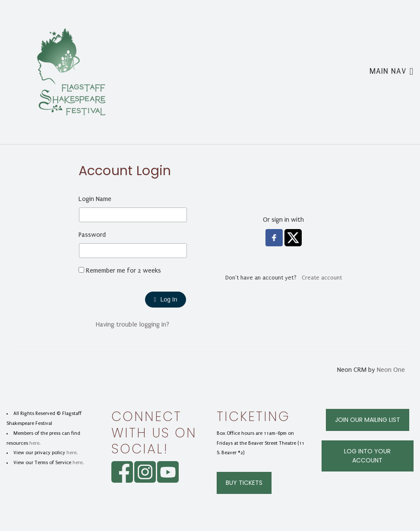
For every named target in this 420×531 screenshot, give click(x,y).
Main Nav (392, 71)
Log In (165, 299)
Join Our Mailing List (368, 420)
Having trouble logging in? (133, 324)
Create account (322, 278)
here (34, 443)
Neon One (391, 370)
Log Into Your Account (367, 456)
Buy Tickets (244, 483)
